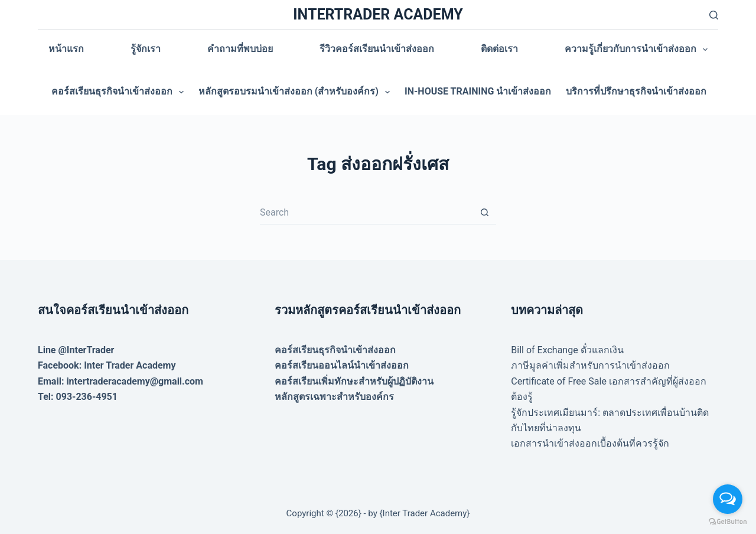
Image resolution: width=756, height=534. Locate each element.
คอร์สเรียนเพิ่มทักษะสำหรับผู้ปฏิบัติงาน (354, 381)
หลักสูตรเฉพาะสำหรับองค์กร (334, 397)
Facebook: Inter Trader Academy (107, 365)
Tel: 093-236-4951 (78, 397)
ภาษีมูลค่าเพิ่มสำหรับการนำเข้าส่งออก (590, 365)
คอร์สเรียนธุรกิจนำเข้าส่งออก (120, 92)
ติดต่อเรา (499, 49)
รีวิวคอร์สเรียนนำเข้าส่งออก (377, 49)
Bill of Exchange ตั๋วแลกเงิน (567, 350)
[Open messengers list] (728, 499)
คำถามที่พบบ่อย (240, 49)
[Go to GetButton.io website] (728, 522)
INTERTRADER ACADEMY (378, 14)
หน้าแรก (66, 49)
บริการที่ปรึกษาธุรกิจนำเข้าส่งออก (636, 91)
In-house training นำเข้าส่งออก (478, 91)
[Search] (714, 15)
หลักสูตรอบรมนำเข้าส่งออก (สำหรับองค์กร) (296, 92)
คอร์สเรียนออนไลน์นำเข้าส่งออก (342, 365)
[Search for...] (366, 213)
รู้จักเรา (146, 49)
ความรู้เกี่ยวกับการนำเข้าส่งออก (638, 50)
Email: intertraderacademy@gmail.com (120, 381)
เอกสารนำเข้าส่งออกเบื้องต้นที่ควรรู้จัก (590, 443)
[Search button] (484, 213)
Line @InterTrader (76, 350)
